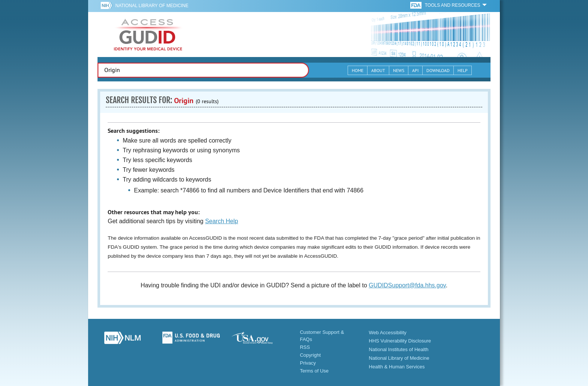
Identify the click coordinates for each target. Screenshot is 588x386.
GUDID (148, 35)
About (378, 70)
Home (358, 70)
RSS (305, 347)
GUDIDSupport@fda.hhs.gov (407, 285)
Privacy (308, 363)
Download (438, 70)
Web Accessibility (388, 333)
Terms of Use (314, 371)
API (415, 70)
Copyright (310, 355)
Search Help (222, 221)
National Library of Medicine (152, 6)
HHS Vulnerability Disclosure (400, 341)
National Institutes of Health (399, 349)
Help (463, 70)
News (399, 70)
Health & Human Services (397, 367)
